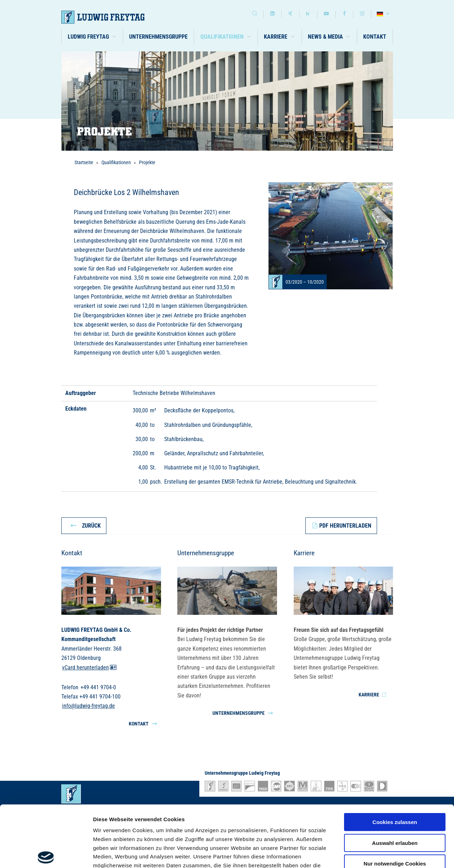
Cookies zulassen (395, 759)
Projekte (147, 162)
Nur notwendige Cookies (395, 800)
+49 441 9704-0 (98, 687)
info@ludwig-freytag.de (88, 706)
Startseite (84, 162)
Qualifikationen (116, 162)
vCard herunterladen (89, 667)
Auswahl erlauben (395, 779)
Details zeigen (377, 854)
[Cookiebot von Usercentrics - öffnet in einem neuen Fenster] (46, 854)
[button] (92, 37)
